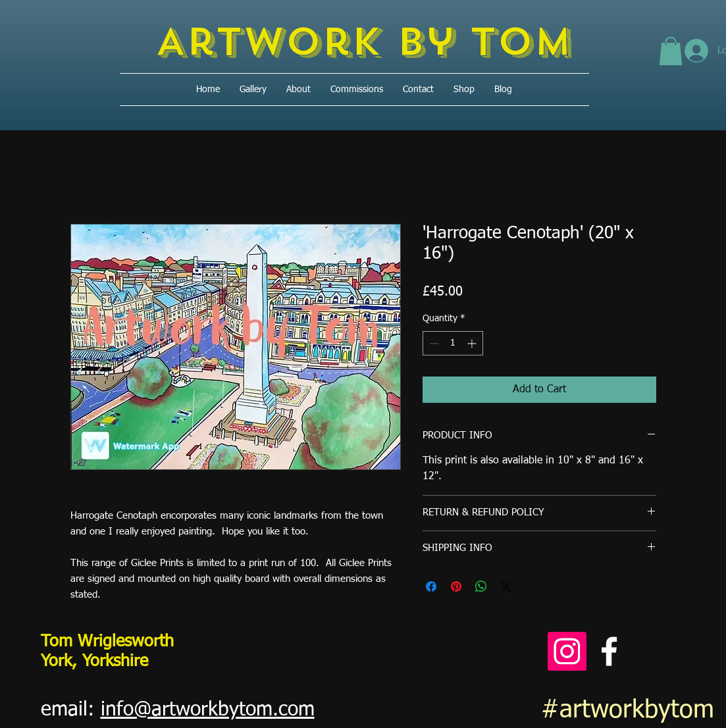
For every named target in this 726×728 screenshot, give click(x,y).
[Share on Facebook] (431, 586)
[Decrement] (433, 343)
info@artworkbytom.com (208, 710)
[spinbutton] (453, 343)
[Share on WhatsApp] (481, 586)
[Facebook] (609, 651)
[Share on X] (506, 586)
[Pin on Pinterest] (456, 586)
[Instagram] (567, 651)
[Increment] (473, 343)
